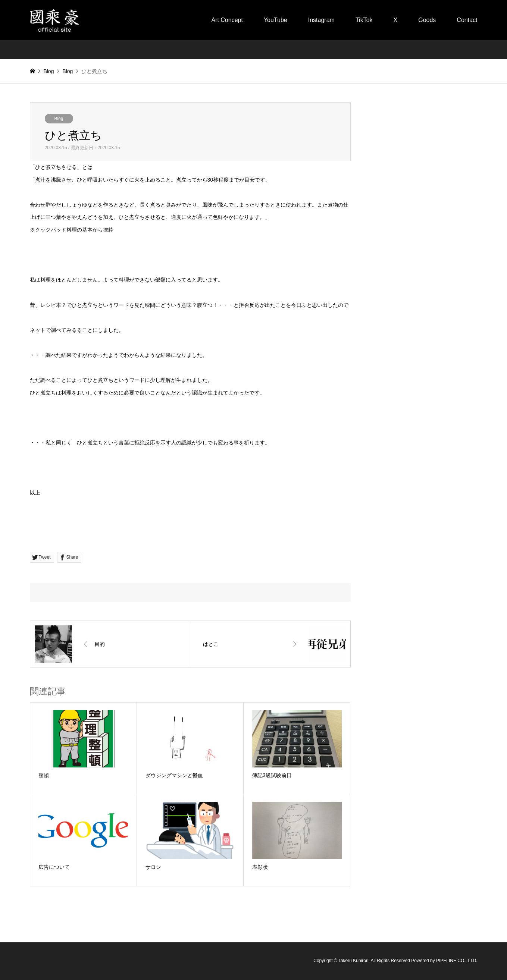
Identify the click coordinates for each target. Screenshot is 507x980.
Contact (467, 20)
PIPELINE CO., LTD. (457, 961)
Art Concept (227, 20)
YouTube (276, 20)
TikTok (364, 20)
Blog (48, 71)
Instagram (321, 20)
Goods (427, 20)
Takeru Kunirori (353, 961)
